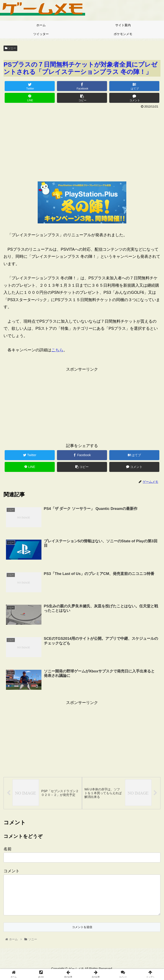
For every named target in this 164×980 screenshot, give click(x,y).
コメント (12, 871)
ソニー (10, 48)
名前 (8, 849)
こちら (57, 350)
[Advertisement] (82, 143)
